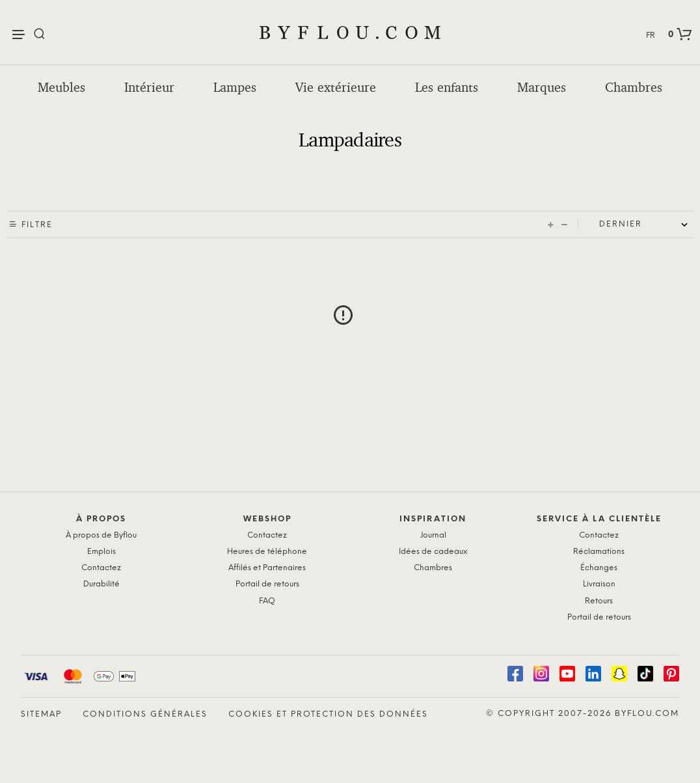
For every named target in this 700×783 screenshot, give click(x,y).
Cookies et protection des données (328, 714)
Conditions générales (145, 714)
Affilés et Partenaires (267, 568)
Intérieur (149, 87)
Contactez (101, 568)
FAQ (267, 601)
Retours (599, 601)
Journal (433, 535)
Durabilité (101, 584)
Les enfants (447, 87)
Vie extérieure (336, 87)
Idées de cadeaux (433, 552)
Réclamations (599, 552)
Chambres (634, 87)
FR (651, 35)
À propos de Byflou (101, 535)
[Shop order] (646, 225)
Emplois (101, 552)
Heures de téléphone (267, 552)
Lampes (235, 87)
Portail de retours (267, 584)
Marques (542, 87)
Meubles (61, 87)
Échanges (599, 568)
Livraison (599, 584)
